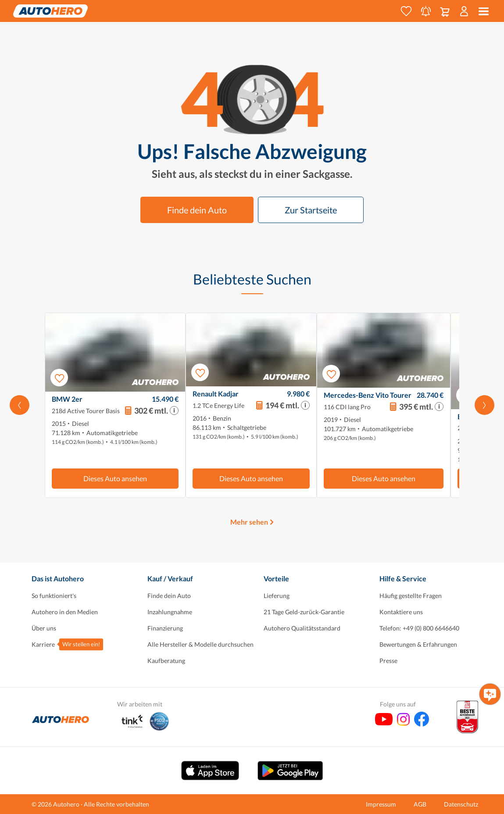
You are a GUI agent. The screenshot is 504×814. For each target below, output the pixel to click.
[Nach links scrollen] (20, 405)
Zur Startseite (311, 210)
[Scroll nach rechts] (484, 405)
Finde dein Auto (197, 210)
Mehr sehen (249, 522)
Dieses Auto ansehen (115, 478)
